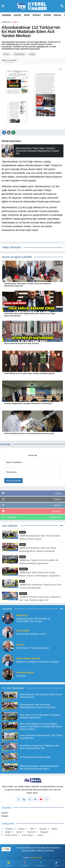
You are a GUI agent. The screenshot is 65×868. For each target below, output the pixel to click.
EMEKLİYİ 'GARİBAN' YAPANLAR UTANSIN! (38, 662)
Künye (5, 813)
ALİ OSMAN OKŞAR (25, 673)
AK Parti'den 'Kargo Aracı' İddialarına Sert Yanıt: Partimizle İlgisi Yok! (40, 599)
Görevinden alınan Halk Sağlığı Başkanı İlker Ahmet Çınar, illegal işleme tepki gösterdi (30, 315)
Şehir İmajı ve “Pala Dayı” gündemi (33, 648)
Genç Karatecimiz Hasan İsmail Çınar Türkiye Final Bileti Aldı (40, 586)
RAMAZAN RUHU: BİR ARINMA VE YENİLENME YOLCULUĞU (33, 620)
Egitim (47, 15)
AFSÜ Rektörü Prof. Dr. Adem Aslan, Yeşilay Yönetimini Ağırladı (29, 373)
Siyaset (37, 15)
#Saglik (32, 54)
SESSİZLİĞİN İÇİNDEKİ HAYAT (31, 634)
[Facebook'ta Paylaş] (4, 133)
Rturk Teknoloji (36, 858)
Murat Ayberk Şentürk (28, 659)
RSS (6, 849)
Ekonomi (30, 832)
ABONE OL (57, 511)
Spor (27, 15)
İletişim (5, 816)
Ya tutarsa (21, 676)
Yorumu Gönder (14, 481)
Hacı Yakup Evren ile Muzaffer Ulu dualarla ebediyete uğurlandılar (39, 562)
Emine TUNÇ (22, 616)
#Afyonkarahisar (19, 54)
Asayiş (17, 15)
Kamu (39, 835)
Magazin (43, 832)
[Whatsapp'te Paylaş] (13, 133)
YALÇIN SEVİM (23, 631)
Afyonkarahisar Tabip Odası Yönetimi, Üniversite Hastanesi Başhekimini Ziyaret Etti (28, 285)
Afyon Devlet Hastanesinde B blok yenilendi (22, 343)
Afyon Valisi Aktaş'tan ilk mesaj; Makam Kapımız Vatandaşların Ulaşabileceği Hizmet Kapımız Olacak (40, 574)
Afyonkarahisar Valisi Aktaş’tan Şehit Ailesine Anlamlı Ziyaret (40, 537)
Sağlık (57, 15)
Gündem (6, 15)
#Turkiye (6, 54)
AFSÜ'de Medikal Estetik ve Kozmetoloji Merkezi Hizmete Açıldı (29, 433)
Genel (23, 532)
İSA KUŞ (20, 645)
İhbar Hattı (56, 517)
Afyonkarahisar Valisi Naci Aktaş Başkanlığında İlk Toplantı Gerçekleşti (38, 550)
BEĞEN (59, 494)
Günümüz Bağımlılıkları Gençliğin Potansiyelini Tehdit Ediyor (28, 403)
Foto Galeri (26, 835)
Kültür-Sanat (9, 835)
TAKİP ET (58, 499)
